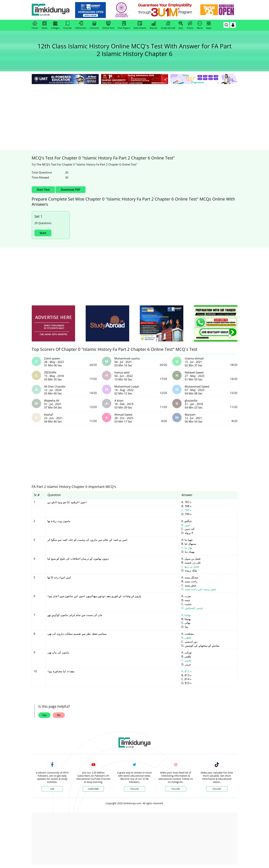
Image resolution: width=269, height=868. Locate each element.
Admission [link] (81, 25)
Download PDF (70, 190)
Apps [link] (209, 25)
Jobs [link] (181, 25)
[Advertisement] (135, 111)
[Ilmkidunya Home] (51, 10)
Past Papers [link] (124, 25)
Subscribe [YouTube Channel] (93, 789)
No (59, 715)
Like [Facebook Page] (52, 789)
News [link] (44, 25)
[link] (90, 10)
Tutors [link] (190, 25)
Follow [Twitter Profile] (134, 789)
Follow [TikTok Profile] (217, 789)
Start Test (43, 190)
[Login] (233, 25)
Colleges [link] (55, 25)
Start (43, 233)
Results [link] (153, 25)
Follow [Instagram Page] (176, 789)
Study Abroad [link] (168, 25)
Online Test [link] (108, 25)
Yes (44, 715)
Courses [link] (68, 25)
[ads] (53, 324)
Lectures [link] (94, 25)
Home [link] (35, 25)
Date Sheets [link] (140, 25)
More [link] (200, 25)
